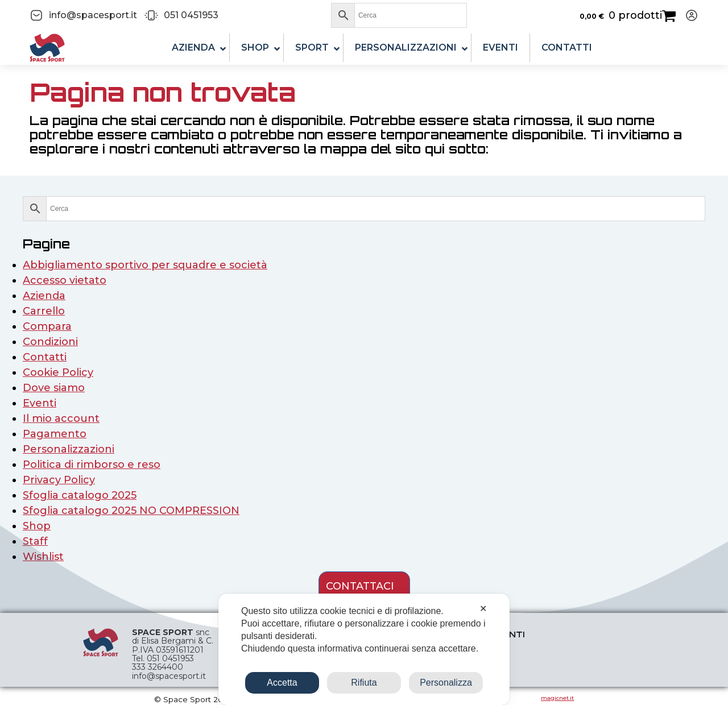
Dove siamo (54, 388)
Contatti (45, 357)
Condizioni (50, 342)
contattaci (360, 586)
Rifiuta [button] (364, 683)
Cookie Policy (58, 372)
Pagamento (55, 434)
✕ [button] (483, 609)
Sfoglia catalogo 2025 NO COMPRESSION (131, 511)
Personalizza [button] (446, 683)
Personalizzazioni (69, 449)
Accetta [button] (282, 683)
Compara (47, 326)
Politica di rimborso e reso (92, 465)
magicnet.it (557, 698)
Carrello (44, 311)
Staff (35, 541)
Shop (37, 526)
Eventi (40, 403)
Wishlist (43, 557)
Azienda (44, 296)
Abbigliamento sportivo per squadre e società (145, 265)
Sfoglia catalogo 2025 (80, 495)
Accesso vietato (65, 280)
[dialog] (364, 649)
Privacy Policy (59, 480)
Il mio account (61, 418)
